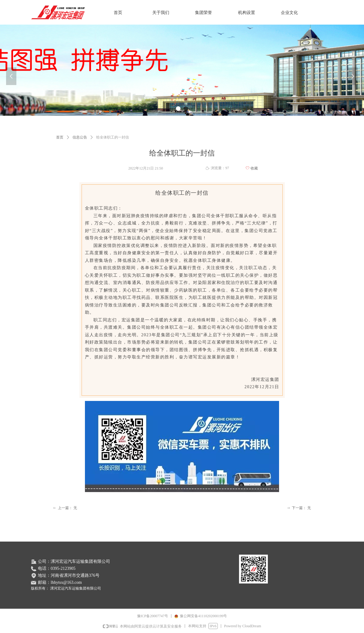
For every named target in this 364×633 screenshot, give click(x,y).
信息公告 (80, 137)
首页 (60, 137)
